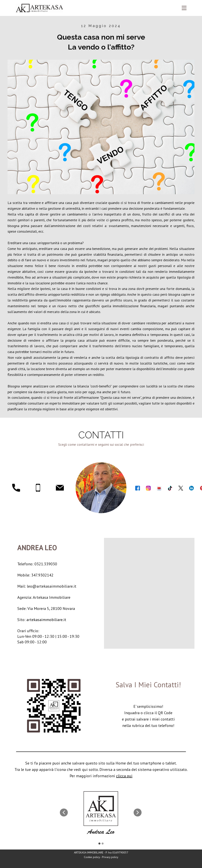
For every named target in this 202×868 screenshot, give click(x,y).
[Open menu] (184, 8)
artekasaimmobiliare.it (46, 620)
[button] (64, 812)
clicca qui (124, 776)
